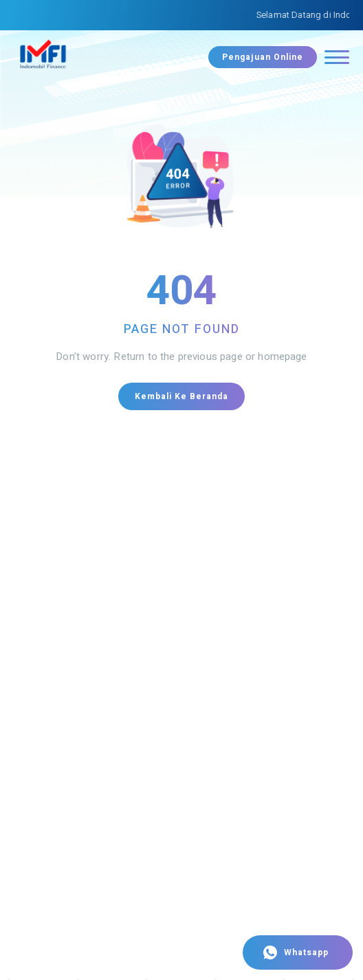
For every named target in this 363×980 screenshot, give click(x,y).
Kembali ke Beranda (181, 396)
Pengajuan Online (263, 57)
